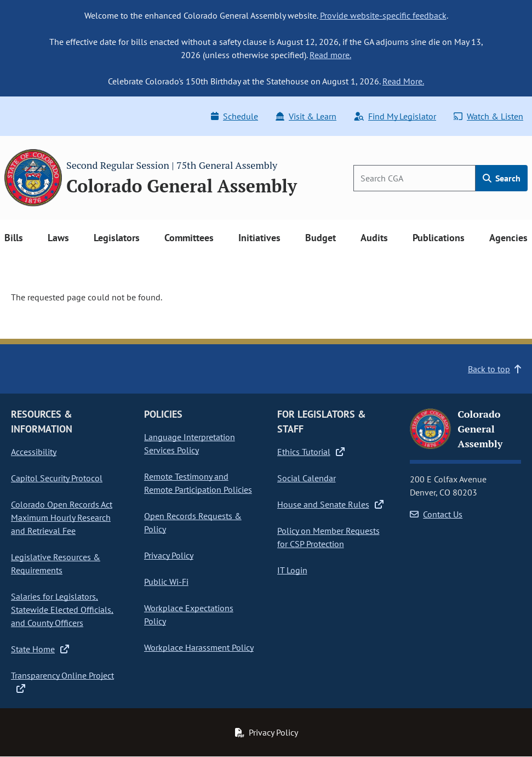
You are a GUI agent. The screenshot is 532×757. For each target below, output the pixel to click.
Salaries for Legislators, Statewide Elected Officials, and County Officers (62, 610)
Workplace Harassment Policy (199, 647)
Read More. (403, 81)
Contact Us (436, 514)
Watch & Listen (488, 116)
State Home (40, 649)
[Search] (414, 178)
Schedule (234, 116)
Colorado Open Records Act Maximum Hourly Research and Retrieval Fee (62, 517)
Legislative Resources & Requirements (56, 564)
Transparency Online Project (62, 682)
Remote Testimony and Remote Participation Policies (198, 483)
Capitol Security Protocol (57, 478)
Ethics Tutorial (311, 452)
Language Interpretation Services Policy (190, 443)
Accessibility (34, 452)
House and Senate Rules (330, 504)
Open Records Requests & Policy (193, 522)
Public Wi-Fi (166, 582)
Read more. (330, 55)
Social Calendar (307, 478)
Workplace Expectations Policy (189, 614)
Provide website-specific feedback (383, 15)
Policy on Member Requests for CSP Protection (328, 537)
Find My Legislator (395, 116)
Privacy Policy (169, 555)
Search (502, 178)
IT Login (292, 570)
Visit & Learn (306, 116)
